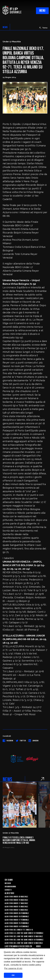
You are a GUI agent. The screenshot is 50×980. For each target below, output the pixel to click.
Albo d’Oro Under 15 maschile (16, 907)
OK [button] (13, 975)
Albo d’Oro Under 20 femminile (17, 913)
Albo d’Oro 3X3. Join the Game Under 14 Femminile (24, 940)
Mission (8, 883)
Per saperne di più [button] (13, 968)
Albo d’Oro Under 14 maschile (16, 910)
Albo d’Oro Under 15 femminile (17, 923)
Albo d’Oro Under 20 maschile (16, 897)
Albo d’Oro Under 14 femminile (17, 927)
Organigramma (10, 887)
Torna (43, 28)
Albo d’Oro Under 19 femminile (17, 917)
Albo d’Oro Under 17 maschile (16, 903)
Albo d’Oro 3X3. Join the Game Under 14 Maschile (24, 943)
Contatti (8, 890)
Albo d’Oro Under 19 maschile (16, 900)
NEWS (5, 27)
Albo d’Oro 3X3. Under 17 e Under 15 (19, 930)
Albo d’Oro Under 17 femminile (17, 920)
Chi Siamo (9, 880)
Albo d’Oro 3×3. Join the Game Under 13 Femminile (24, 933)
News (38, 946)
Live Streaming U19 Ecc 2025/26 (18, 946)
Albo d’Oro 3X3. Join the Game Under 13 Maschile (24, 936)
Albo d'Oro (9, 893)
